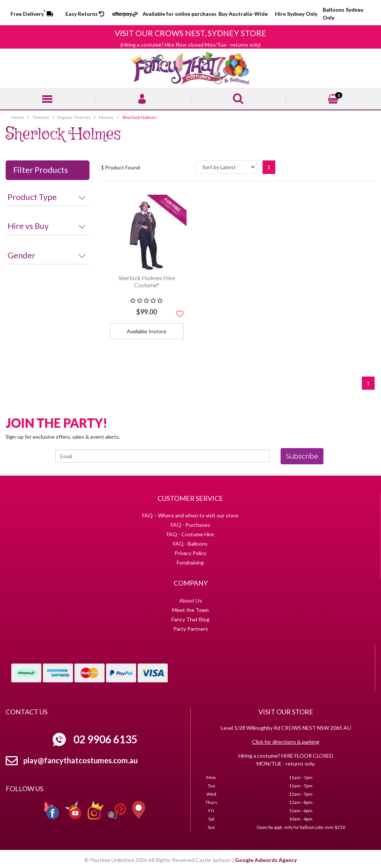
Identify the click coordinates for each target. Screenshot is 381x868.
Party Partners (191, 629)
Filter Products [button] (41, 170)
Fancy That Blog (190, 619)
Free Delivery (32, 14)
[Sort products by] (226, 167)
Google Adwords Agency (266, 860)
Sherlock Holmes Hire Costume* (147, 281)
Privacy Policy (190, 553)
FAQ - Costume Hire (190, 534)
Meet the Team (190, 610)
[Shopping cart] (333, 98)
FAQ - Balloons (190, 544)
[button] (180, 314)
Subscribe (302, 456)
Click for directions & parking (286, 742)
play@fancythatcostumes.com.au (80, 760)
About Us (191, 600)
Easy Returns (85, 14)
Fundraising (190, 562)
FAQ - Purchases (190, 525)
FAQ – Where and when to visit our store (190, 515)
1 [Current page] (269, 167)
